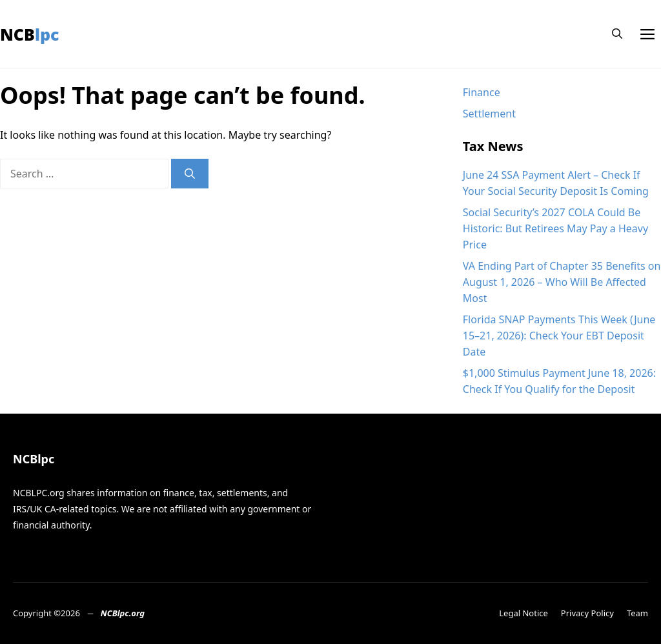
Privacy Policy (587, 613)
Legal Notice (524, 613)
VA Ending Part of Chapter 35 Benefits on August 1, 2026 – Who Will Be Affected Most (562, 282)
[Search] (190, 174)
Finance (482, 92)
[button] (617, 34)
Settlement (489, 114)
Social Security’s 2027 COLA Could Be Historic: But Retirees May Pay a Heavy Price (555, 228)
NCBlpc (30, 34)
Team (637, 613)
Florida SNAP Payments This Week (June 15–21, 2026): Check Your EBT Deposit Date (559, 336)
